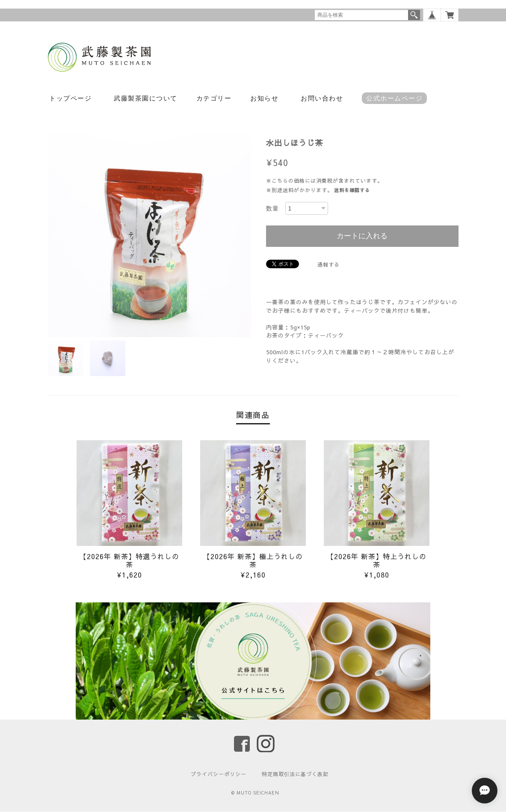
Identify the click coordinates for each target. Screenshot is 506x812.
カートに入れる (362, 236)
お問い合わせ (322, 98)
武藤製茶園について (146, 98)
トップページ (70, 98)
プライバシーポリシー (219, 774)
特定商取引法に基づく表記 (295, 774)
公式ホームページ (394, 98)
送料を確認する (352, 190)
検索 (414, 15)
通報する (328, 264)
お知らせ (264, 98)
